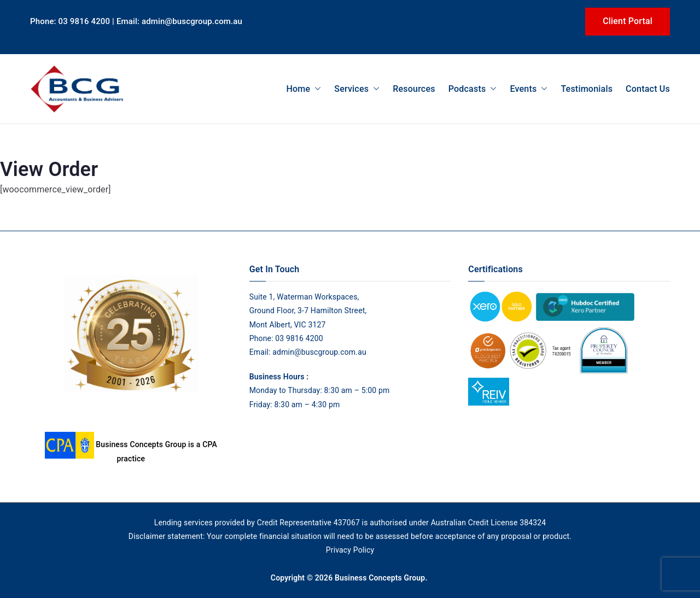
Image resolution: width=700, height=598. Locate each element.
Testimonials (587, 89)
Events (529, 89)
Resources (414, 89)
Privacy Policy (350, 550)
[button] (316, 89)
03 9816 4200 (298, 338)
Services (357, 89)
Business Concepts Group (380, 578)
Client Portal (628, 21)
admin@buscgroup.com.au (319, 352)
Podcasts (473, 89)
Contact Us (648, 89)
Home (304, 89)
